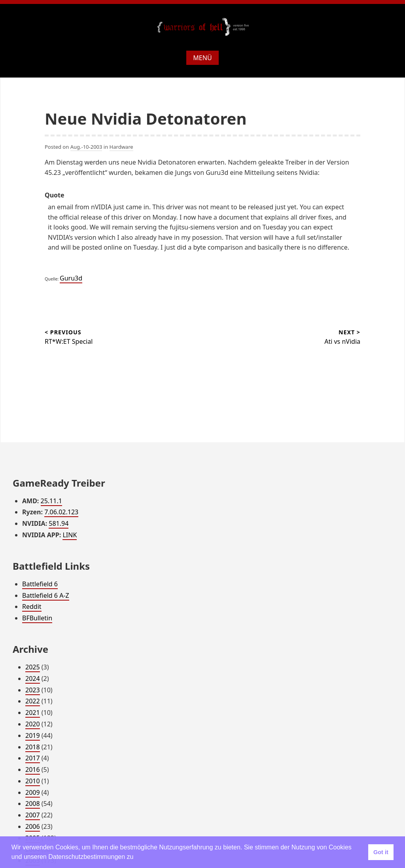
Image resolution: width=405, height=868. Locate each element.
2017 (33, 758)
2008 (33, 804)
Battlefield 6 (40, 584)
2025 (33, 667)
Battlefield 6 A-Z (46, 595)
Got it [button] (381, 852)
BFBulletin (37, 618)
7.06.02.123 (61, 512)
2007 (33, 815)
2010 (33, 781)
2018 (33, 747)
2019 (33, 735)
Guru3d (71, 278)
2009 (33, 792)
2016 (33, 769)
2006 (33, 826)
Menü (202, 58)
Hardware (121, 147)
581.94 (59, 523)
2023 (33, 690)
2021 (33, 713)
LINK (70, 535)
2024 (33, 678)
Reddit (32, 606)
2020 (33, 724)
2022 (33, 701)
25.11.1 (51, 501)
